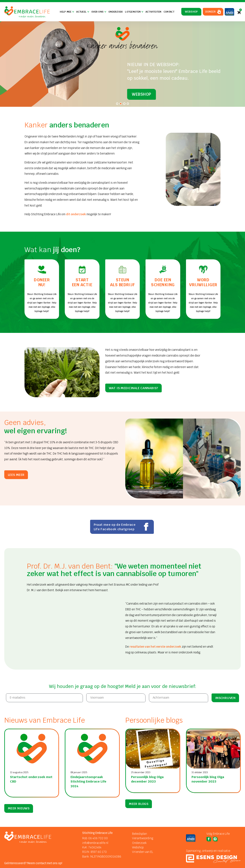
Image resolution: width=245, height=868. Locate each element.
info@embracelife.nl (95, 843)
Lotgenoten (134, 12)
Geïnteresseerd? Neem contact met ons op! (33, 863)
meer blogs (139, 808)
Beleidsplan (140, 834)
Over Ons (99, 12)
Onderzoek (116, 12)
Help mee (67, 12)
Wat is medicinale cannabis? (133, 388)
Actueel (83, 12)
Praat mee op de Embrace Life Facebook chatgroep (122, 527)
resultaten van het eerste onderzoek (155, 647)
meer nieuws (19, 808)
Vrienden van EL (143, 852)
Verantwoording (143, 838)
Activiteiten (153, 12)
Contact (169, 12)
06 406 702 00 (98, 838)
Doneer (211, 12)
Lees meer (16, 475)
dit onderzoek (76, 214)
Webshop (191, 12)
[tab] (117, 104)
